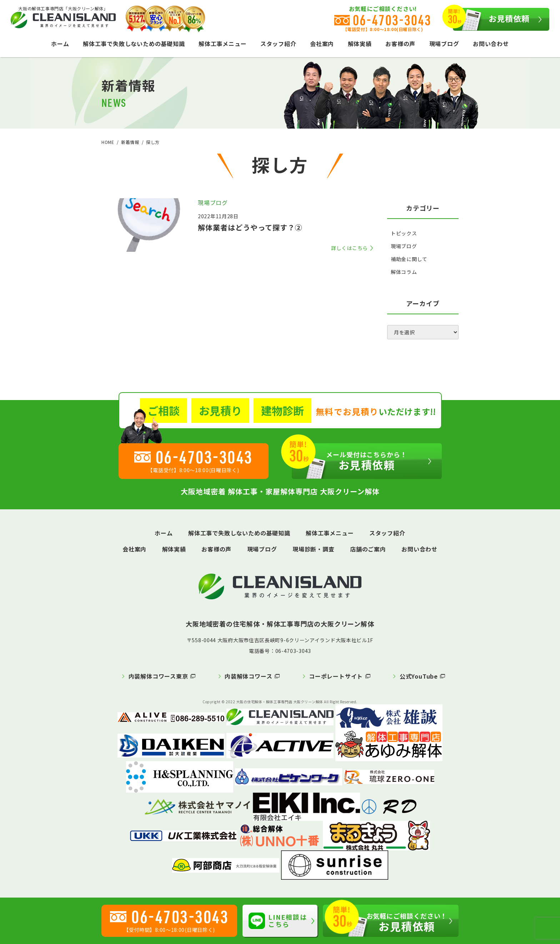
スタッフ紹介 (278, 44)
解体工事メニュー (222, 44)
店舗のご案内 (368, 549)
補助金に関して (409, 259)
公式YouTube (419, 676)
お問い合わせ (491, 44)
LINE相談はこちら (278, 921)
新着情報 (130, 142)
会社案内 (322, 44)
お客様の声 (400, 44)
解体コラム (404, 272)
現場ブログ (444, 44)
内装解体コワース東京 (158, 676)
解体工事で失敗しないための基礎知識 (134, 44)
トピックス (404, 233)
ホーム (60, 44)
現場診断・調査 (314, 549)
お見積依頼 (491, 19)
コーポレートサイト (336, 676)
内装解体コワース (248, 676)
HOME (108, 142)
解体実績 (360, 44)
